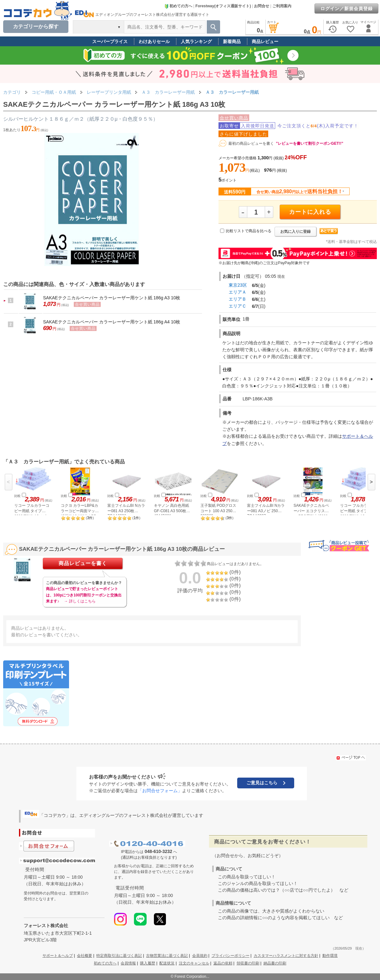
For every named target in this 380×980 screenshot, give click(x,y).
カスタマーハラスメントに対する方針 (286, 956)
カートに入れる (310, 212)
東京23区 (238, 285)
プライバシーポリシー (231, 956)
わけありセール (154, 41)
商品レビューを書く (83, 563)
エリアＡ (237, 292)
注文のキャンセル (194, 963)
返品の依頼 (223, 963)
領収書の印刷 (248, 963)
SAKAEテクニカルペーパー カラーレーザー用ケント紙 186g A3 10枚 (112, 298)
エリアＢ (237, 299)
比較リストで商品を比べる (249, 231)
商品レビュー (265, 41)
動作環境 (330, 956)
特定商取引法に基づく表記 (119, 956)
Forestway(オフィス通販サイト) (223, 6)
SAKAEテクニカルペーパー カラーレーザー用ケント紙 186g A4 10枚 (112, 322)
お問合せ (262, 6)
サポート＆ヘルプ (58, 956)
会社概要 (85, 956)
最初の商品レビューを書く (251, 143)
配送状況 (167, 963)
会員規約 (200, 956)
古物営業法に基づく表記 (167, 956)
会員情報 (128, 963)
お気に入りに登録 (295, 232)
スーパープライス (110, 41)
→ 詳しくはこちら (80, 601)
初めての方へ (178, 6)
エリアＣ (237, 306)
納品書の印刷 (275, 963)
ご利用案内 (282, 6)
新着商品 (232, 41)
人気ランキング (196, 41)
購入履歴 (148, 963)
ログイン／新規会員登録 (347, 9)
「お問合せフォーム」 (160, 791)
